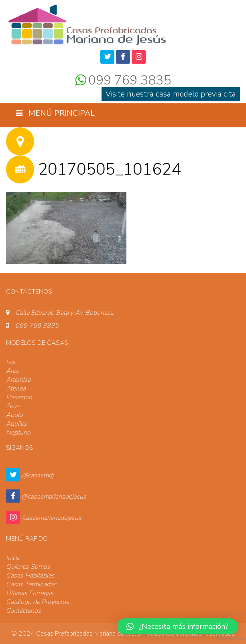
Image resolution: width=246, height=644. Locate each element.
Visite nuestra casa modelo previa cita (171, 94)
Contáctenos (23, 611)
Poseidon (19, 397)
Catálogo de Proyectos (38, 602)
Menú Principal (55, 113)
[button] (177, 626)
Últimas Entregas (30, 593)
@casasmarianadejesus (54, 497)
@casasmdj (38, 475)
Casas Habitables (30, 576)
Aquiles (16, 424)
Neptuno (18, 433)
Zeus (13, 406)
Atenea (16, 388)
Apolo (14, 415)
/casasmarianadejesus (52, 518)
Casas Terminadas (31, 584)
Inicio (13, 558)
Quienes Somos (28, 567)
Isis (11, 362)
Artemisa (18, 380)
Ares (12, 371)
